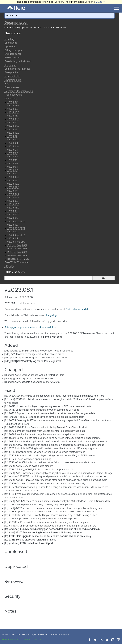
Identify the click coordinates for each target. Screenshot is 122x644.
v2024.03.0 (13, 133)
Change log (11, 99)
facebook (90, 640)
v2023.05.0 (13, 215)
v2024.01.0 (13, 146)
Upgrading (10, 47)
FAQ (7, 84)
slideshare (118, 640)
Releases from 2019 (17, 256)
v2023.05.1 (13, 211)
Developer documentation (19, 91)
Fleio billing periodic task (18, 62)
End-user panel (13, 54)
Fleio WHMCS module (16, 263)
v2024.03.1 (13, 130)
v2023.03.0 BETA (16, 228)
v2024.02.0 (13, 140)
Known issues (12, 88)
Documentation (16, 23)
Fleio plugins (11, 73)
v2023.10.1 (12, 167)
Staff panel (10, 65)
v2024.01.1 (13, 143)
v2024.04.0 (13, 126)
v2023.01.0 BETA (16, 242)
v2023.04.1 (13, 218)
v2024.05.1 (13, 116)
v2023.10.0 (13, 170)
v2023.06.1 (13, 201)
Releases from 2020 (17, 252)
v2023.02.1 (13, 232)
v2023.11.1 (12, 160)
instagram (113, 640)
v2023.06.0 (13, 204)
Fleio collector (12, 58)
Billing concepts (13, 50)
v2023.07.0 (13, 194)
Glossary (9, 266)
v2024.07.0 (13, 106)
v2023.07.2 (13, 187)
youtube (107, 640)
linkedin (101, 640)
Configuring (11, 43)
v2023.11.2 (13, 157)
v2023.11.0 (13, 164)
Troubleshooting (13, 95)
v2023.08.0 (13, 184)
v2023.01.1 (13, 238)
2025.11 (101, 2)
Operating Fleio (13, 80)
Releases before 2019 (18, 259)
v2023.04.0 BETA (16, 222)
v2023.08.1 (13, 181)
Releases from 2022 (17, 245)
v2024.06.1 (13, 109)
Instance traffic (12, 76)
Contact (38, 640)
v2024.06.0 (13, 112)
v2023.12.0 (13, 153)
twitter (95, 640)
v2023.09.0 (13, 177)
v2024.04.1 (13, 123)
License (26, 640)
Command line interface (17, 69)
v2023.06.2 (13, 198)
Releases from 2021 (17, 249)
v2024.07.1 (13, 102)
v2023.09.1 (13, 174)
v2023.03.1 (13, 225)
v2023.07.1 (13, 191)
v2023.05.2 (13, 208)
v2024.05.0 (13, 119)
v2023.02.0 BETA (16, 235)
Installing (9, 39)
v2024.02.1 (13, 136)
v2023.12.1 (12, 150)
